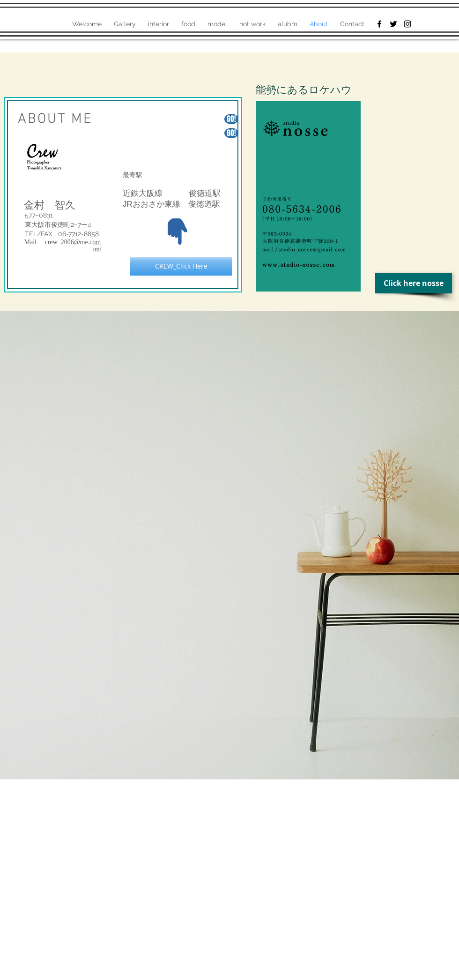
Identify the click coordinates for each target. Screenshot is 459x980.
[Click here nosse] (414, 283)
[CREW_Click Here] (181, 266)
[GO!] (231, 133)
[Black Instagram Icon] (407, 24)
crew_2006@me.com (73, 242)
